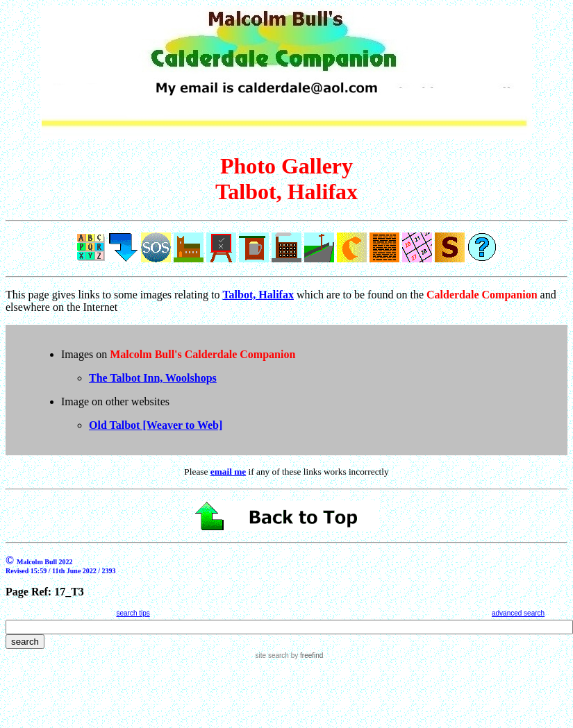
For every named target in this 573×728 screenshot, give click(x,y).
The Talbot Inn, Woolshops (153, 378)
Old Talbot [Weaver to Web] (156, 425)
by (306, 655)
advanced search (518, 613)
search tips (133, 613)
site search (272, 655)
